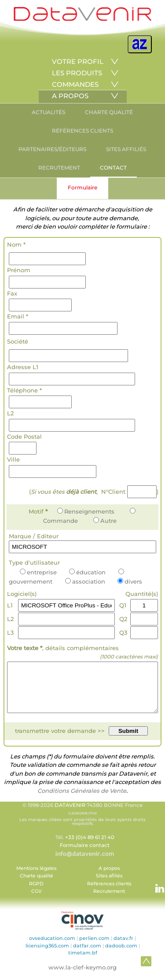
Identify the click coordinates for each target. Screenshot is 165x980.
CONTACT (113, 168)
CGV (37, 900)
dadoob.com (121, 955)
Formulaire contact (85, 854)
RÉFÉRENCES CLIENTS (82, 131)
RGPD (36, 893)
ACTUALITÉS (48, 112)
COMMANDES (75, 84)
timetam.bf (83, 962)
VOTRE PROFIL (78, 61)
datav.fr (123, 947)
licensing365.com (47, 955)
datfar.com (87, 955)
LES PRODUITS (77, 73)
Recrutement (109, 900)
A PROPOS (70, 96)
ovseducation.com (52, 947)
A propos (109, 878)
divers (130, 581)
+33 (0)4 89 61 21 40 (90, 847)
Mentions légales (36, 878)
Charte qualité (37, 885)
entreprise (38, 572)
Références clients (109, 893)
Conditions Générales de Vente (82, 800)
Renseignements (86, 511)
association (85, 581)
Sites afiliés (109, 885)
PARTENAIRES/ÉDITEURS (52, 149)
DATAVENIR (70, 814)
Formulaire (82, 187)
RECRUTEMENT (59, 168)
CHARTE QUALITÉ (109, 112)
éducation (87, 572)
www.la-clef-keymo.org (82, 976)
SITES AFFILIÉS (126, 149)
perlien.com (94, 947)
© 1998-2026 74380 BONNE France (83, 823)
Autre (105, 521)
